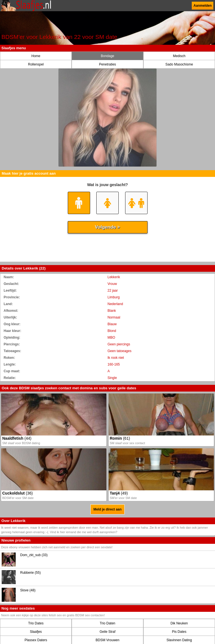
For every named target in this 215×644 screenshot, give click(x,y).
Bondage (107, 56)
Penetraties (108, 64)
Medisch (179, 56)
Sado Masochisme (179, 64)
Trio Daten (107, 623)
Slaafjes (36, 632)
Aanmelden (203, 6)
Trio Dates (36, 623)
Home (36, 56)
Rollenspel (36, 64)
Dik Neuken (179, 623)
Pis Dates (179, 632)
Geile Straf (108, 632)
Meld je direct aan (108, 509)
